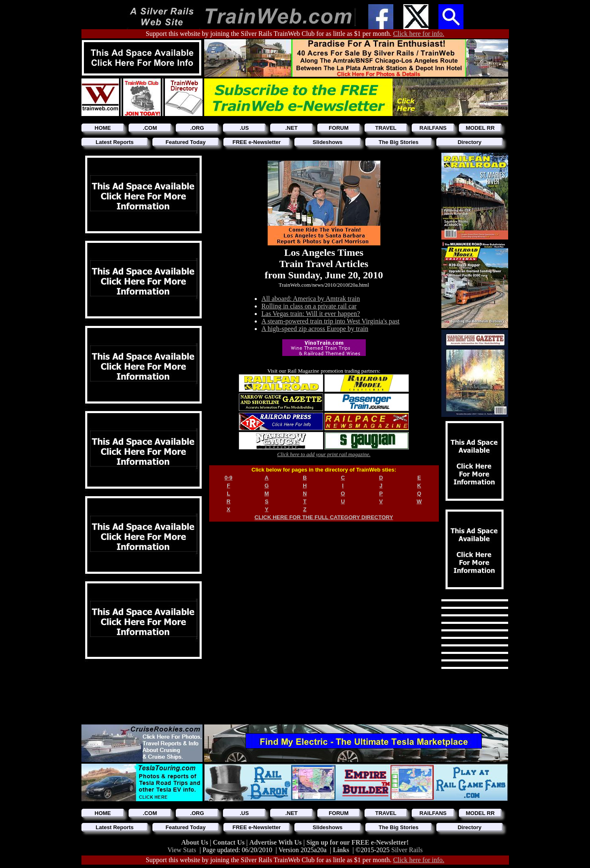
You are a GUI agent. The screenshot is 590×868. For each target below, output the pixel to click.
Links (341, 850)
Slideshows (328, 142)
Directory (470, 142)
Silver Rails (407, 850)
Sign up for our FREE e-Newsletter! (358, 842)
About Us (195, 842)
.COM (150, 128)
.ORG (197, 128)
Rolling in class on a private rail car (309, 306)
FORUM (339, 128)
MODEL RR (480, 128)
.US (244, 128)
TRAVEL (386, 128)
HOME (103, 128)
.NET (291, 128)
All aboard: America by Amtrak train (311, 299)
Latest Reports (115, 142)
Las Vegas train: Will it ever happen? (311, 314)
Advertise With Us (276, 842)
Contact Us (230, 842)
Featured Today (186, 142)
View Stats (182, 850)
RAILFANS (433, 128)
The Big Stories (399, 142)
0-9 (229, 478)
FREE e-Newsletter (257, 142)
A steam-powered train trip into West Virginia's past (330, 321)
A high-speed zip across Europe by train (315, 329)
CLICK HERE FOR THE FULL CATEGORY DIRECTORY (324, 517)
